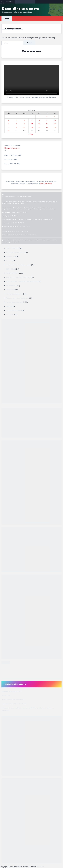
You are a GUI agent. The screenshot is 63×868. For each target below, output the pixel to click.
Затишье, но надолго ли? (12, 691)
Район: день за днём (14, 302)
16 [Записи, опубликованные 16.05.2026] (47, 124)
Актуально (10, 257)
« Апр (31, 134)
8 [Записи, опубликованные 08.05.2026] (39, 120)
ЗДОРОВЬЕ (10, 269)
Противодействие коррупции (17, 298)
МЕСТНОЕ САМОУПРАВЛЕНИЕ (18, 277)
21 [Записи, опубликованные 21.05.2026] (32, 127)
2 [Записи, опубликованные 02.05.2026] (47, 117)
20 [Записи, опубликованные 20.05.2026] (24, 127)
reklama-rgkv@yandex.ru (30, 235)
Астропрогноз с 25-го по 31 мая (14, 704)
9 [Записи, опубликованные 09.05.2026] (47, 120)
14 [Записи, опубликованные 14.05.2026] (32, 124)
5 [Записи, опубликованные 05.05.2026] (17, 120)
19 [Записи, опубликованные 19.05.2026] (16, 127)
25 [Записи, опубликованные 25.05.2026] (9, 131)
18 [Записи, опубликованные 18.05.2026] (9, 127)
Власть (9, 261)
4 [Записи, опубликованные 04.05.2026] (9, 120)
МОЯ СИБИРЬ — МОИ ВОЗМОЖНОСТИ (22, 281)
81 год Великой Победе (15, 252)
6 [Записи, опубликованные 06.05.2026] (24, 120)
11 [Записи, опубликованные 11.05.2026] (9, 124)
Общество (10, 290)
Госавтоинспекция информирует (18, 265)
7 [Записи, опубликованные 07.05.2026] (32, 120)
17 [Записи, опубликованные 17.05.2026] (55, 124)
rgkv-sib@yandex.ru (24, 226)
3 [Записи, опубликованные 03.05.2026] (55, 117)
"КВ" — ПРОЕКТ (12, 248)
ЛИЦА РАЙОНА (12, 273)
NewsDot (40, 867)
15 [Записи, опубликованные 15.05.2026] (39, 124)
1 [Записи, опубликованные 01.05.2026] (39, 117)
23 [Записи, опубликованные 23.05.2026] (47, 127)
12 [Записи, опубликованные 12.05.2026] (17, 124)
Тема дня (9, 315)
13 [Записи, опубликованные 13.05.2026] (24, 124)
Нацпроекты (11, 286)
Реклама (9, 306)
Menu (7, 19)
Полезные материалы (14, 294)
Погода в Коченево (12, 148)
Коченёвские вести (20, 9)
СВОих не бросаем (13, 310)
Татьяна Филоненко (46, 184)
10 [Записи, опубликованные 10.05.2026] (55, 120)
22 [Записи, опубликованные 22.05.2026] (39, 127)
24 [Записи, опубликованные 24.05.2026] (55, 127)
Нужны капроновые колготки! (13, 700)
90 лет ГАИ (6, 695)
